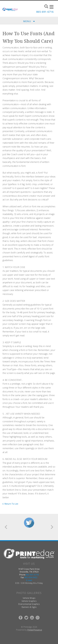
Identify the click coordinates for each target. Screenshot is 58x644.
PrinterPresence (35, 630)
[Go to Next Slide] (52, 527)
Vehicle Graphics (29, 601)
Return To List (11, 504)
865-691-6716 (45, 12)
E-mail (29, 580)
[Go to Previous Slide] (6, 527)
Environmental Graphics (29, 604)
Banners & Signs (29, 607)
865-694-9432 (31, 577)
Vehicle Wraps (29, 598)
